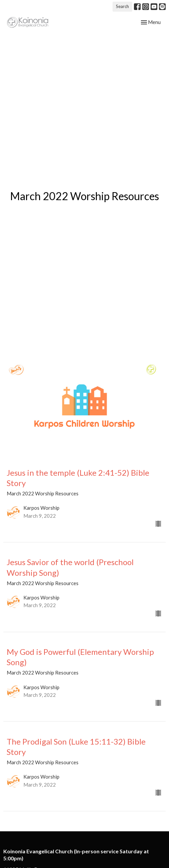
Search (122, 6)
